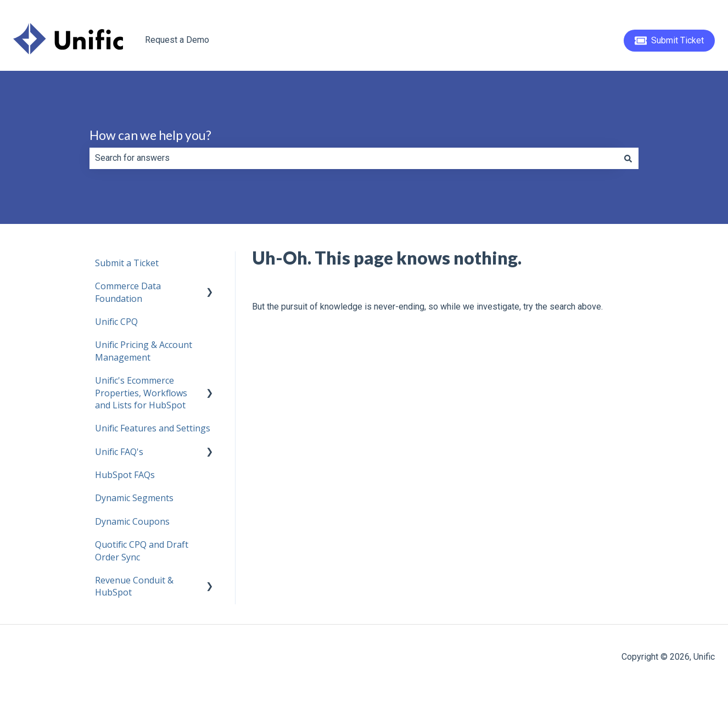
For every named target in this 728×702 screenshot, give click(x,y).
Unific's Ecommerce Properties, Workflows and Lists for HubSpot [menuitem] (141, 393)
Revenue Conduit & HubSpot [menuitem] (134, 586)
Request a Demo (177, 40)
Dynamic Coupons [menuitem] (132, 521)
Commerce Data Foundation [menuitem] (128, 292)
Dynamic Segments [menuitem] (134, 498)
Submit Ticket (670, 41)
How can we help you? (150, 135)
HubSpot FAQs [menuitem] (125, 475)
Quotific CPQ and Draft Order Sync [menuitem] (142, 551)
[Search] (628, 158)
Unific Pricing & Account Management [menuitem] (144, 351)
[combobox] (354, 158)
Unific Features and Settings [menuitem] (153, 428)
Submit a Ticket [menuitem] (127, 263)
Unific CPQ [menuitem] (116, 322)
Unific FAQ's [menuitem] (119, 452)
